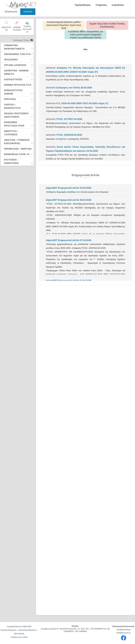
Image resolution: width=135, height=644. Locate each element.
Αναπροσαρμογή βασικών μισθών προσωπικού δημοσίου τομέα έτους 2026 (65, 25)
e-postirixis (118, 5)
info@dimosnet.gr (124, 630)
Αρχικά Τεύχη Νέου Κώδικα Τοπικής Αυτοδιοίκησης (106, 25)
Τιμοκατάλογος (83, 5)
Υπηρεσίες (101, 5)
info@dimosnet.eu (124, 633)
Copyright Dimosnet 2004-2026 (19, 626)
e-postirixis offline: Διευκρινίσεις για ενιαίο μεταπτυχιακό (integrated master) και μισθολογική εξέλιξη (85, 35)
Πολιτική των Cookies (19, 637)
